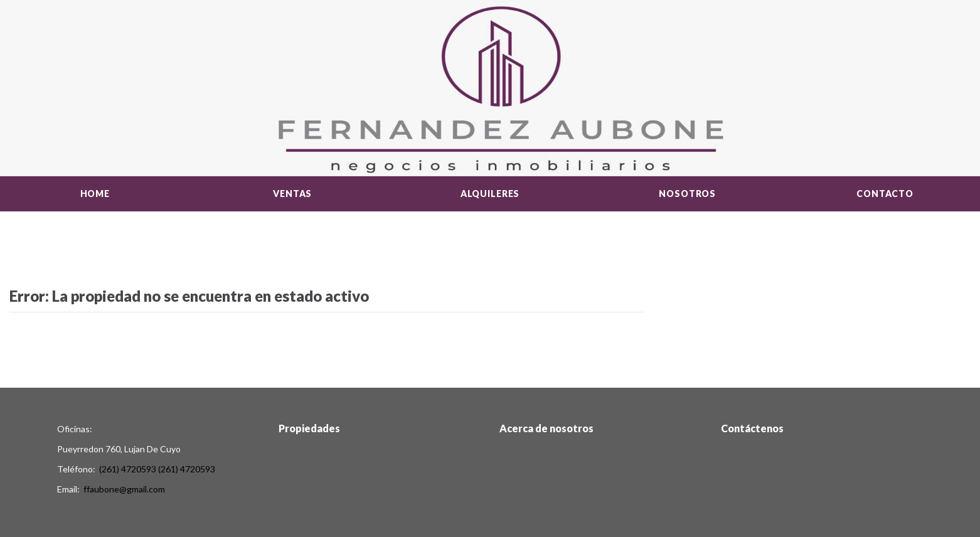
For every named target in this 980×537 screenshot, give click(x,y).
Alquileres (490, 194)
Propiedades (309, 428)
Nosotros (687, 194)
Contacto (885, 194)
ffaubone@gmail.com (124, 489)
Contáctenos (752, 428)
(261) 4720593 (128, 469)
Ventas (292, 194)
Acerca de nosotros (546, 428)
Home (95, 194)
